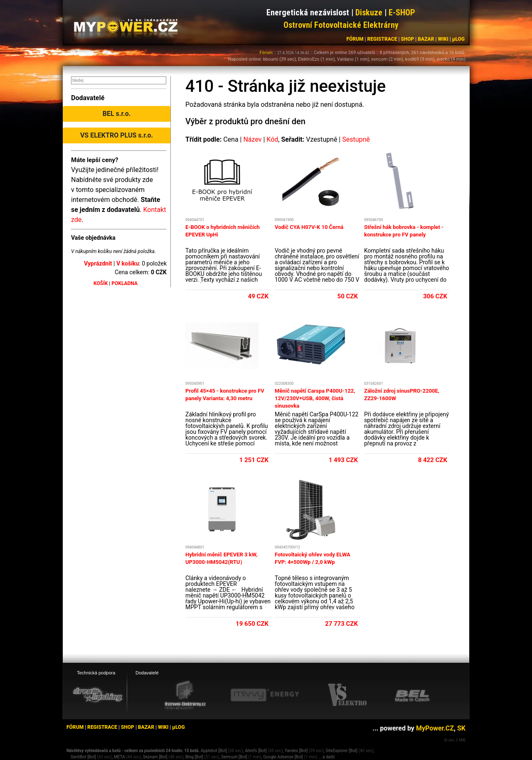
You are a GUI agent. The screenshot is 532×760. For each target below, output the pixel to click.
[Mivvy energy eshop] (265, 695)
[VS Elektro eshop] (347, 695)
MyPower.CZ (435, 728)
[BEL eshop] (412, 695)
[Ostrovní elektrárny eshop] (185, 696)
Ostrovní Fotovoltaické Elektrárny (341, 25)
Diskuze (369, 12)
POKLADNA (124, 283)
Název (252, 139)
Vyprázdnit (98, 263)
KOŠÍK (101, 283)
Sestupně (356, 139)
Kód (272, 139)
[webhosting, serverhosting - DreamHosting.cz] (98, 695)
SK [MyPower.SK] (461, 728)
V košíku (128, 263)
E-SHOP (402, 12)
